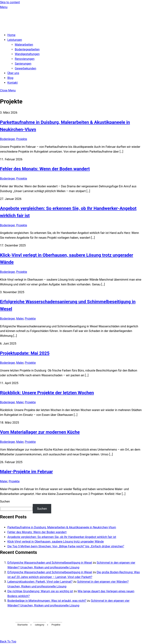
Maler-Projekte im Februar (26, 472)
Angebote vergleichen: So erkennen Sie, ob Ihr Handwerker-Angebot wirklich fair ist (62, 537)
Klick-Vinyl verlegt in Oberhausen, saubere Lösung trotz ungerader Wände (56, 542)
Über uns (13, 73)
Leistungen (15, 40)
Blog (10, 78)
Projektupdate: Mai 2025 (25, 353)
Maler (20, 319)
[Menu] (4, 7)
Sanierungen (23, 64)
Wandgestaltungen (27, 54)
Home (11, 35)
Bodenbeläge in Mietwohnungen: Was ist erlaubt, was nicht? (47, 601)
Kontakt (12, 83)
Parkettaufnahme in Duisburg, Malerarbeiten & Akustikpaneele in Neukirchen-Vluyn (62, 527)
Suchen (5, 501)
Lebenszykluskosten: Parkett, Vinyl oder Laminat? (40, 582)
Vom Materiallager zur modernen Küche (40, 432)
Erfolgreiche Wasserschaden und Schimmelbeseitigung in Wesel (50, 563)
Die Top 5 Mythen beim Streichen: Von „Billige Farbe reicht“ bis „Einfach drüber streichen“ (66, 546)
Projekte (22, 139)
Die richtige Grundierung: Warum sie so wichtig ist (40, 591)
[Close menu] (8, 90)
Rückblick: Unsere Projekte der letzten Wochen (47, 393)
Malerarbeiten (24, 45)
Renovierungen (25, 59)
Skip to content (10, 2)
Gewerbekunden (26, 68)
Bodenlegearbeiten (27, 49)
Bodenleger (7, 139)
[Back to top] (8, 642)
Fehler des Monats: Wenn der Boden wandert (45, 169)
